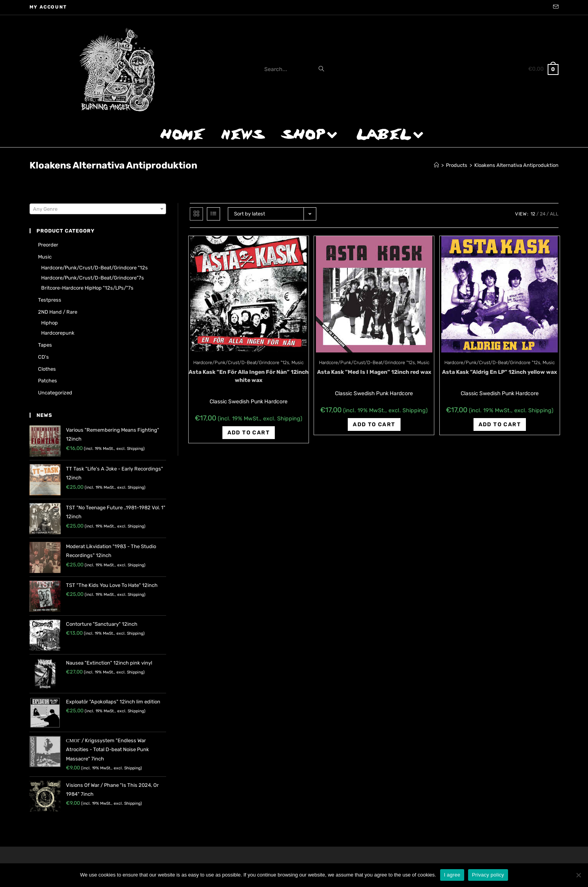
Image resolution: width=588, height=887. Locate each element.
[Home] (436, 165)
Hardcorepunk (58, 333)
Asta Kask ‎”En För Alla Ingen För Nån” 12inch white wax (249, 376)
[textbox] (98, 209)
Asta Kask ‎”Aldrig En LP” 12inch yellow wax (500, 372)
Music (297, 363)
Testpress (50, 300)
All (554, 214)
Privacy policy (488, 875)
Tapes (45, 345)
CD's (43, 357)
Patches (48, 381)
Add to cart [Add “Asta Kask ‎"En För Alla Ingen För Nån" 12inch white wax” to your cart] (249, 433)
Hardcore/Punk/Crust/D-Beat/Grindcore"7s (93, 278)
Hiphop (49, 323)
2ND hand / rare (58, 312)
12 (533, 214)
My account (48, 7)
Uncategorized (55, 393)
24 (543, 214)
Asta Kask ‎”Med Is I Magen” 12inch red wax (374, 372)
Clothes (47, 369)
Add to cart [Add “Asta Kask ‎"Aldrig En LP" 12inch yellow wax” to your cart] (500, 424)
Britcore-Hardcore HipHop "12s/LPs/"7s (87, 288)
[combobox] (98, 209)
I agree (452, 875)
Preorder (48, 245)
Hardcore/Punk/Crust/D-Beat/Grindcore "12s (241, 363)
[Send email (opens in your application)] (555, 7)
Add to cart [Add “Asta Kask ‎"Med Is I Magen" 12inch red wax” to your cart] (374, 424)
